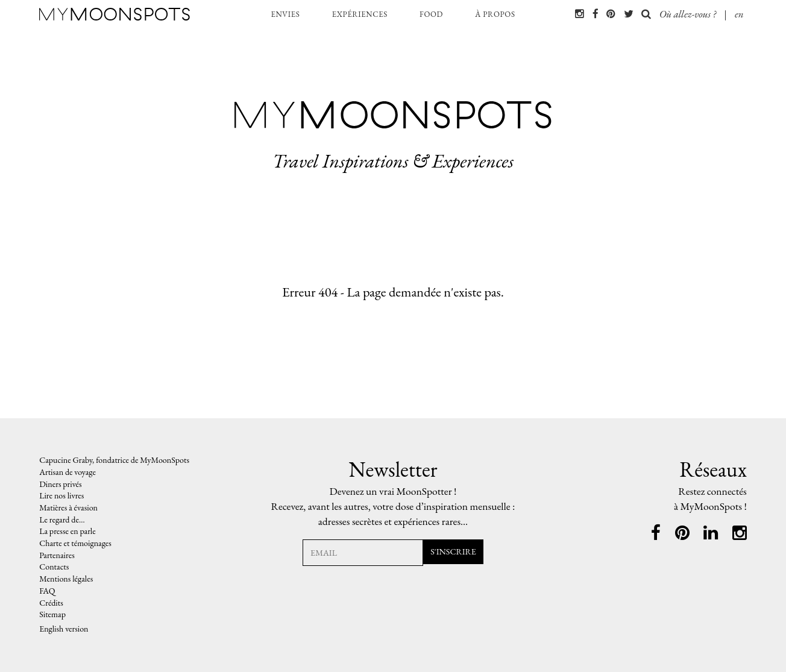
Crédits (51, 603)
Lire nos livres (61, 495)
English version (64, 629)
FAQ (47, 591)
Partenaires (57, 555)
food (431, 14)
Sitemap (52, 614)
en (739, 14)
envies (285, 14)
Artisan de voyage (68, 472)
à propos (495, 14)
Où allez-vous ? (679, 14)
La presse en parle (68, 531)
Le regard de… (62, 520)
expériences (360, 14)
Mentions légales (66, 579)
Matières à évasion (68, 507)
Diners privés (60, 484)
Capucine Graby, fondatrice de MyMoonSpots (114, 460)
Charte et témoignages (76, 543)
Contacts (54, 567)
